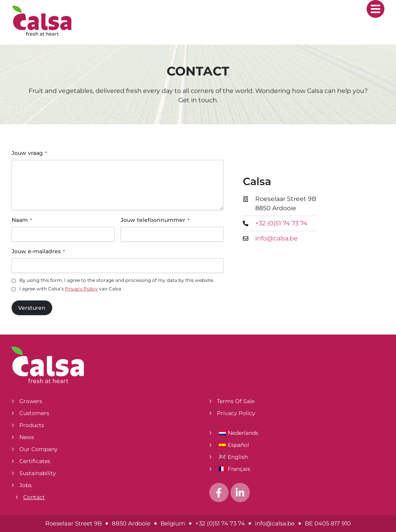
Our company (38, 449)
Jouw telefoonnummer (155, 220)
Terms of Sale (236, 401)
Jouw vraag (29, 153)
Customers (34, 413)
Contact (34, 497)
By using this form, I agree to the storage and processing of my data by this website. (117, 280)
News (27, 437)
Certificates (35, 461)
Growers (31, 401)
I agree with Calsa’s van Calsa (70, 289)
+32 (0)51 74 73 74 (220, 523)
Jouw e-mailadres (38, 251)
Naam (22, 220)
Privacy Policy (81, 289)
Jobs (26, 485)
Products (32, 425)
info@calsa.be (275, 523)
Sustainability (38, 473)
